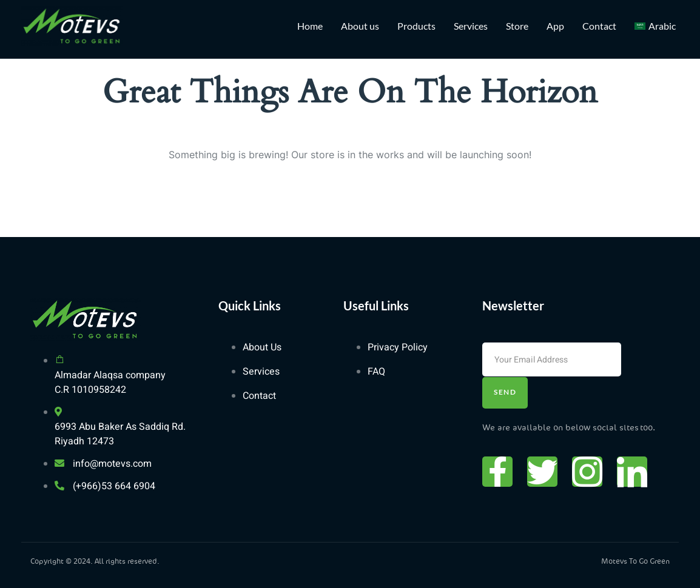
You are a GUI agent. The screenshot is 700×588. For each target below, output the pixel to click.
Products (416, 26)
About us (360, 26)
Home (310, 26)
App (555, 26)
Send (505, 392)
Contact (599, 26)
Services (471, 26)
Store (517, 26)
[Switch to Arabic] (655, 26)
